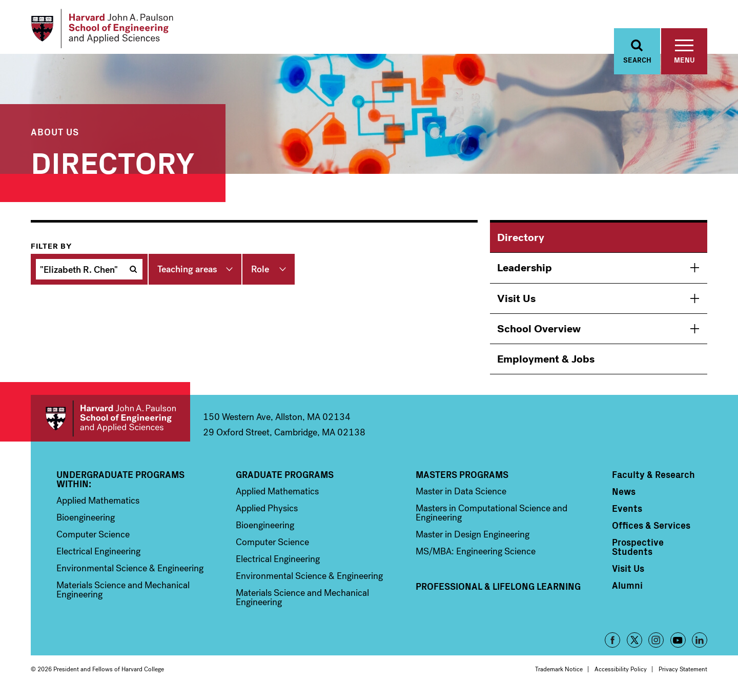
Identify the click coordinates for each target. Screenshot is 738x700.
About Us (55, 137)
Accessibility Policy (621, 675)
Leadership (525, 273)
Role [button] (260, 275)
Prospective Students (638, 552)
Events (627, 514)
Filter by (51, 252)
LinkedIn (700, 646)
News (624, 497)
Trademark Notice (559, 675)
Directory (521, 243)
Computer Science (93, 540)
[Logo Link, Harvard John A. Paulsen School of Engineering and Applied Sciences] (109, 31)
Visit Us (516, 304)
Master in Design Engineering (473, 540)
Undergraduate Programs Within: (120, 485)
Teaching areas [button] (187, 275)
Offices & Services (651, 531)
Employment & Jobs (546, 365)
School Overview (539, 334)
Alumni (627, 591)
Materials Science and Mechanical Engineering (123, 595)
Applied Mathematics (98, 506)
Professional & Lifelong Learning (498, 592)
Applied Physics (267, 514)
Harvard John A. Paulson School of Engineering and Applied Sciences (110, 424)
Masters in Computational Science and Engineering (491, 518)
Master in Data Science (461, 497)
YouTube (678, 646)
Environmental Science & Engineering (130, 574)
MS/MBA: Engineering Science (476, 557)
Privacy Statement (683, 675)
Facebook (612, 646)
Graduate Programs (285, 480)
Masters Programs (462, 480)
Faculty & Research (653, 480)
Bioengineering (86, 523)
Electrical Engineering (98, 557)
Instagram (656, 646)
